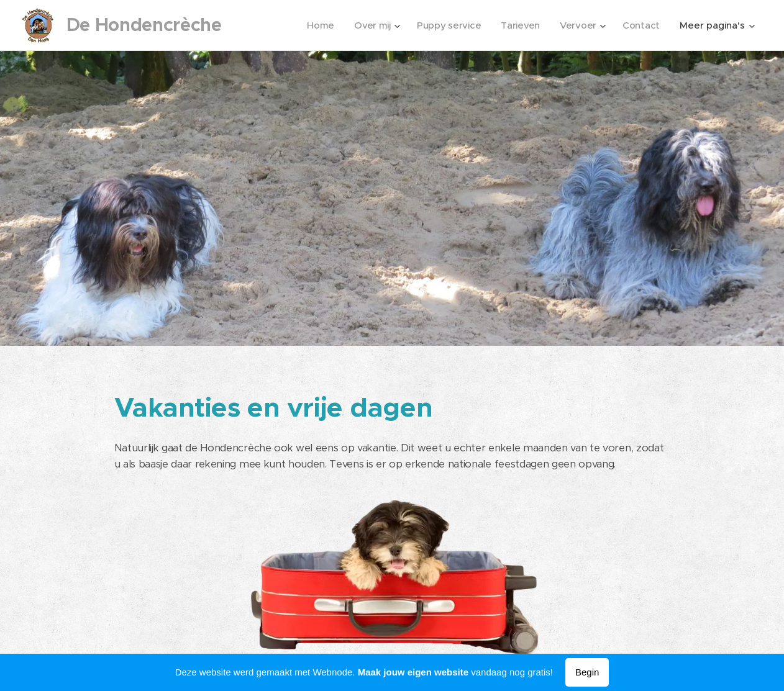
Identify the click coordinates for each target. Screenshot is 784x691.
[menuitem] (316, 25)
